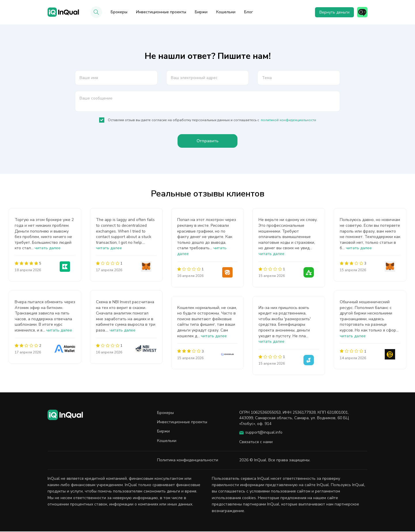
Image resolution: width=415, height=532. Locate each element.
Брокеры (119, 12)
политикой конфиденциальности (288, 120)
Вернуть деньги (333, 12)
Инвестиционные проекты (161, 12)
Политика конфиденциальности (188, 461)
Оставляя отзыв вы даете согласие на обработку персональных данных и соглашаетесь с (208, 120)
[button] (96, 12)
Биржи (201, 12)
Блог (249, 12)
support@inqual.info (264, 433)
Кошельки (226, 12)
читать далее (48, 249)
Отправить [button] (208, 141)
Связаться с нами (256, 442)
